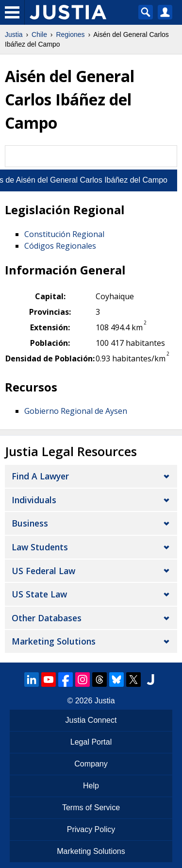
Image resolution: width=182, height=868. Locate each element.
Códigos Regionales (60, 246)
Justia (14, 34)
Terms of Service (91, 808)
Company (91, 764)
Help (91, 786)
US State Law (39, 594)
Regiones (70, 34)
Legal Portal (91, 742)
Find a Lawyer (40, 476)
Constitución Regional (64, 234)
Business (30, 523)
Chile (39, 34)
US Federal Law (43, 571)
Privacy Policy (91, 829)
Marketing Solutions (54, 641)
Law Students (40, 547)
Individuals (34, 500)
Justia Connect (91, 720)
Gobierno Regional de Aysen (76, 411)
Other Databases (47, 618)
